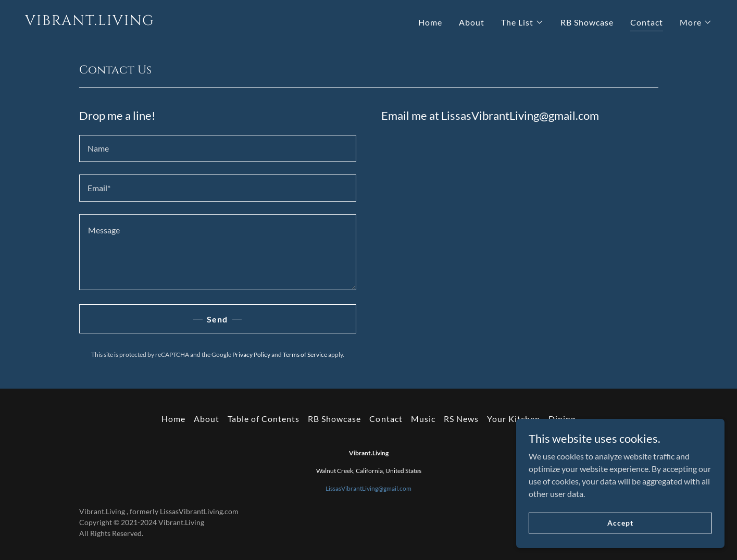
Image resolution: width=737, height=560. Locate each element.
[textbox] (218, 148)
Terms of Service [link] (305, 354)
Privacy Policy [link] (251, 354)
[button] (522, 22)
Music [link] (423, 419)
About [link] (472, 22)
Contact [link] (647, 22)
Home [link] (430, 22)
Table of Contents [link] (264, 419)
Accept (620, 523)
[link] (193, 22)
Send (217, 319)
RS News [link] (461, 419)
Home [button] (173, 419)
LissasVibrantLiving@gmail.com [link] (368, 488)
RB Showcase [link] (587, 22)
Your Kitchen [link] (514, 419)
